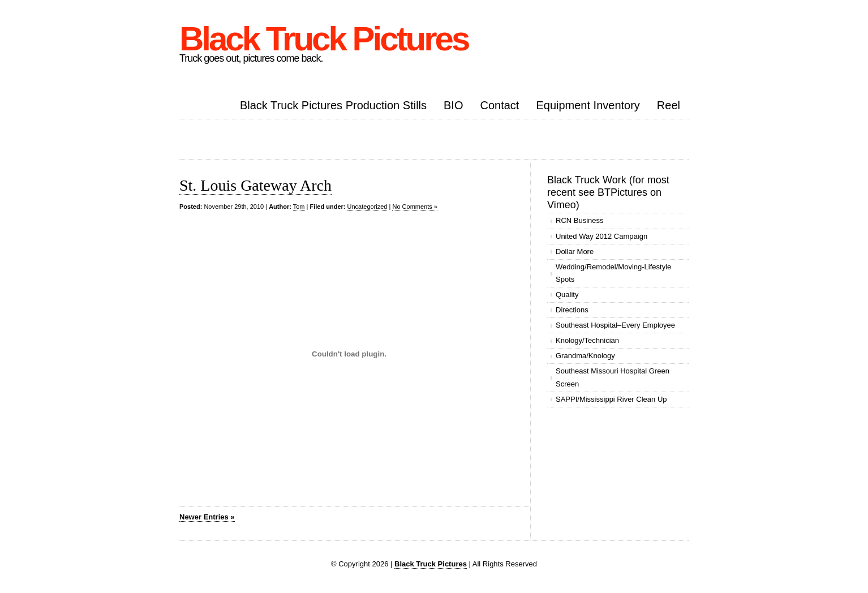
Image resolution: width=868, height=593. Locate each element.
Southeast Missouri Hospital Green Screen (613, 377)
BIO (453, 105)
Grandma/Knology (585, 356)
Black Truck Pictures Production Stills (333, 105)
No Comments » (414, 207)
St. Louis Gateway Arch (255, 185)
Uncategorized (368, 207)
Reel (669, 105)
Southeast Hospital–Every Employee (615, 325)
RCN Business (580, 220)
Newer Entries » (207, 517)
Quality (567, 295)
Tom (299, 207)
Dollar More (575, 252)
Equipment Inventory (588, 105)
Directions (572, 310)
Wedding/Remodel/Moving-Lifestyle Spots (613, 273)
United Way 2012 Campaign (601, 236)
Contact (499, 105)
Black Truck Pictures (324, 39)
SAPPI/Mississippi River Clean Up (611, 399)
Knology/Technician (587, 340)
